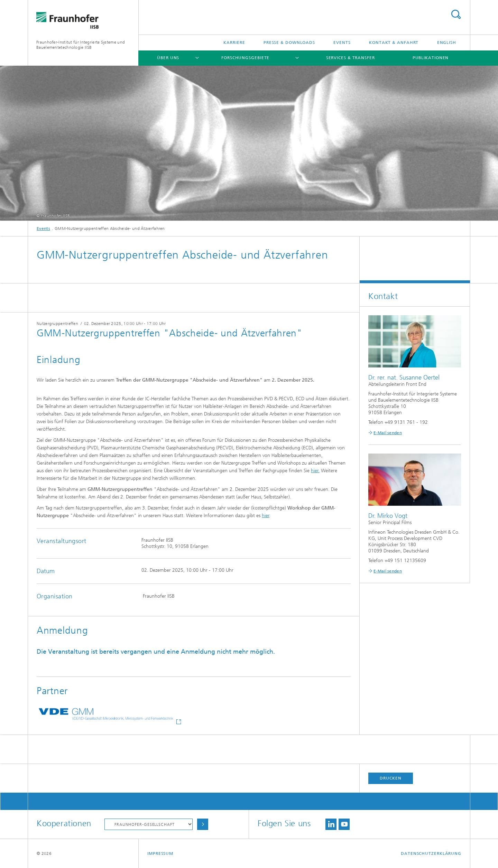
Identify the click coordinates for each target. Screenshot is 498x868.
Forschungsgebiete (245, 58)
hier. (315, 471)
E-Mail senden (388, 433)
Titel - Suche (456, 14)
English (447, 43)
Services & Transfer (351, 58)
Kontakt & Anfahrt (394, 43)
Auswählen (203, 824)
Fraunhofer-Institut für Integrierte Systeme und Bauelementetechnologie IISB (81, 45)
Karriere (234, 43)
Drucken (390, 778)
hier (266, 516)
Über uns (168, 58)
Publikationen (431, 58)
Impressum (160, 853)
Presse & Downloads (289, 43)
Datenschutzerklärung (431, 853)
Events (342, 43)
